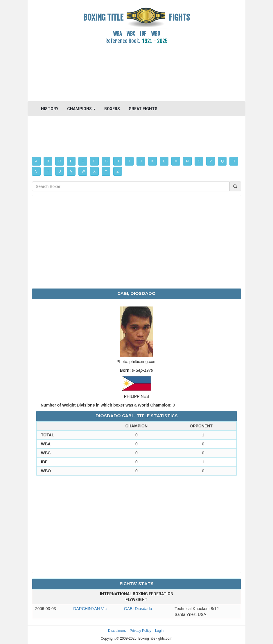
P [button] (211, 161)
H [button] (118, 161)
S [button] (36, 171)
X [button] (94, 171)
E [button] (83, 161)
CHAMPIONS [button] (81, 109)
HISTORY (50, 109)
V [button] (71, 171)
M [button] (176, 161)
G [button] (106, 161)
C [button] (60, 161)
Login (159, 631)
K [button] (152, 161)
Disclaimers (117, 631)
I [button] (129, 161)
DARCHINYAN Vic (90, 609)
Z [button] (117, 171)
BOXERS (112, 109)
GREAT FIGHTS (143, 109)
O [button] (199, 161)
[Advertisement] (136, 69)
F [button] (94, 161)
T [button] (48, 171)
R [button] (234, 161)
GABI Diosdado (138, 609)
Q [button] (222, 161)
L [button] (164, 161)
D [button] (71, 161)
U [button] (60, 171)
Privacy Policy (141, 631)
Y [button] (106, 171)
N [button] (187, 161)
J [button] (141, 161)
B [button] (48, 161)
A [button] (36, 161)
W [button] (83, 171)
